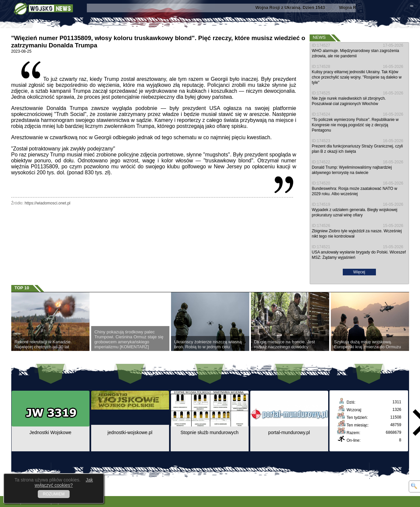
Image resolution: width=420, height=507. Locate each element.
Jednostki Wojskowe (51, 432)
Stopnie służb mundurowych (209, 432)
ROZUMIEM (54, 494)
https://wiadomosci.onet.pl (47, 203)
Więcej (359, 272)
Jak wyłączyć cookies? (64, 482)
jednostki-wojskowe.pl (130, 432)
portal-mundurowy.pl (289, 432)
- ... (296, 7)
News (319, 37)
